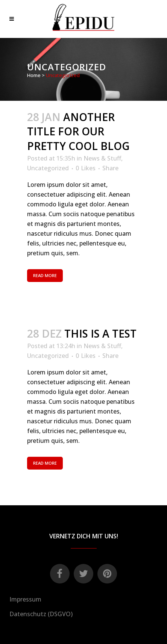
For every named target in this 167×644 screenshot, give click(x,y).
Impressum (25, 599)
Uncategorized (48, 168)
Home (34, 75)
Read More (45, 275)
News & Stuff (102, 158)
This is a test (100, 333)
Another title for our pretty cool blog (78, 132)
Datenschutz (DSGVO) (41, 614)
